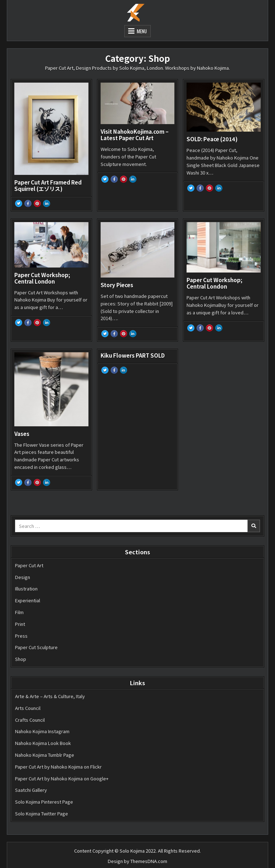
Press (21, 636)
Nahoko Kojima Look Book (43, 743)
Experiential (28, 600)
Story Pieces (117, 285)
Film (19, 612)
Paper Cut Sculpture (36, 647)
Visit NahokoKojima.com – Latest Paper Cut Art (135, 135)
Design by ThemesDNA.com (137, 861)
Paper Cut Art (29, 565)
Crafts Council (30, 720)
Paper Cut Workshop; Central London (42, 278)
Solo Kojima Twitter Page (42, 813)
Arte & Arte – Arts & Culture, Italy (50, 696)
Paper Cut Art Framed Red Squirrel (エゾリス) (48, 185)
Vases (22, 434)
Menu (142, 31)
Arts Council (28, 708)
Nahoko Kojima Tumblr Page (45, 755)
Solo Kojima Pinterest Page (44, 802)
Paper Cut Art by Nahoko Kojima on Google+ (62, 778)
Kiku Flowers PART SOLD (133, 355)
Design (23, 577)
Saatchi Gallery (31, 790)
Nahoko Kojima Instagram (42, 731)
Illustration (26, 589)
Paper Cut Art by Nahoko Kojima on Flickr (58, 767)
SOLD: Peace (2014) (212, 139)
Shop (21, 659)
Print (20, 624)
